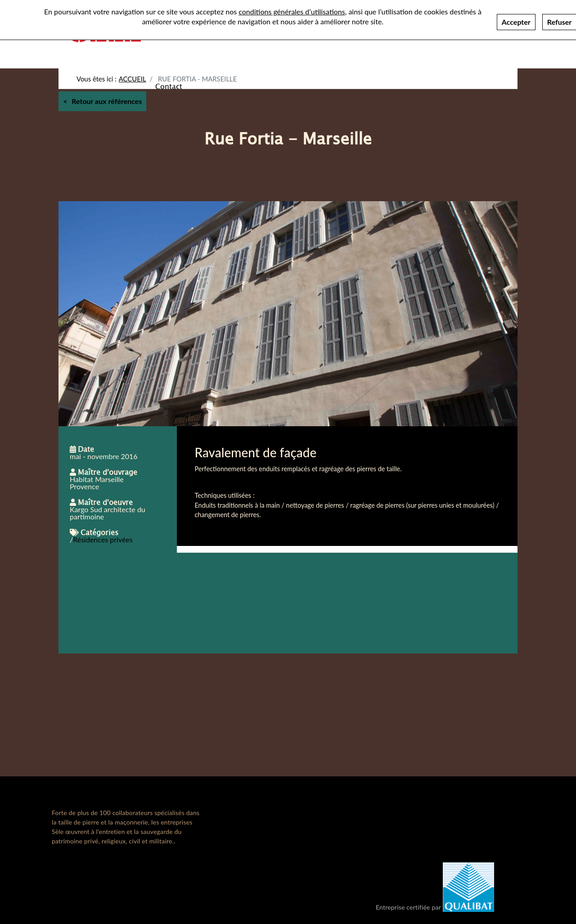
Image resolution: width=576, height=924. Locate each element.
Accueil (133, 79)
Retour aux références (107, 101)
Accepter (516, 19)
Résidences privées (103, 539)
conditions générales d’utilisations (292, 9)
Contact (169, 86)
